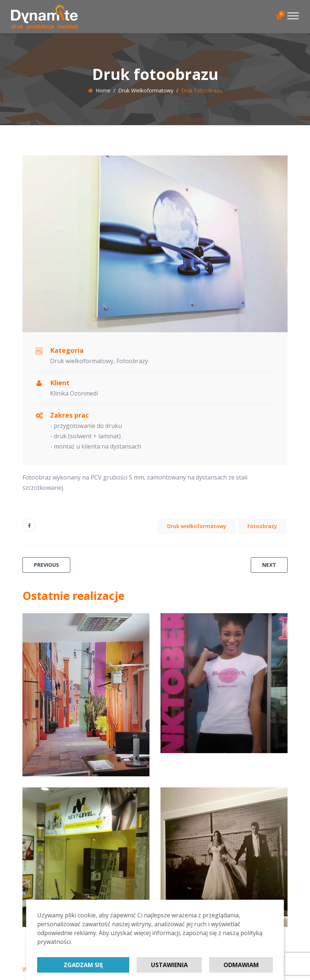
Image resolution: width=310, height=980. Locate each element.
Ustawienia (169, 965)
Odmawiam (241, 965)
